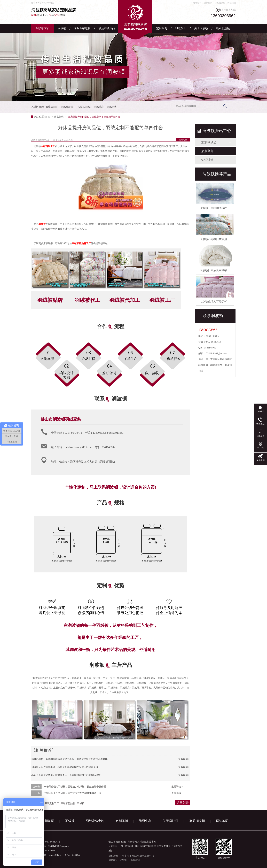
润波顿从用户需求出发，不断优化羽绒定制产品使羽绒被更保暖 (65, 767)
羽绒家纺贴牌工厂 (81, 243)
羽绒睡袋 (99, 107)
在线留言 (197, 3)
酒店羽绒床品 (107, 28)
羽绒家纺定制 (95, 821)
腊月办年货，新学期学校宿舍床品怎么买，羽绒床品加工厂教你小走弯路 (69, 759)
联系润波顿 (220, 3)
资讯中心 (145, 821)
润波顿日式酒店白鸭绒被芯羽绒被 (220, 270)
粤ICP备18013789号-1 (143, 856)
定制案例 (162, 28)
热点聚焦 (59, 117)
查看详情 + (177, 787)
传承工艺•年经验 (64, 12)
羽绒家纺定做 (83, 107)
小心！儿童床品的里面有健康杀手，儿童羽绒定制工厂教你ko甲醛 (66, 775)
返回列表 (183, 140)
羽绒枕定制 (52, 107)
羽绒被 (62, 28)
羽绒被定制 (67, 107)
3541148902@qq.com (217, 353)
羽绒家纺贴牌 (68, 803)
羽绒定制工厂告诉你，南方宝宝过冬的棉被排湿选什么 (73, 793)
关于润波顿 (201, 28)
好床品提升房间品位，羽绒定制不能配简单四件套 (94, 117)
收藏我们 (232, 3)
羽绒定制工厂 (48, 146)
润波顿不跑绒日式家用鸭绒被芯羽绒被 (223, 239)
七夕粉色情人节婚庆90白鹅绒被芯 (220, 301)
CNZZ (124, 860)
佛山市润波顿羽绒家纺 (61, 419)
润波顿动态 (209, 142)
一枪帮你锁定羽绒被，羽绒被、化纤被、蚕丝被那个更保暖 (75, 787)
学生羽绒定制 (82, 28)
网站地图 (208, 3)
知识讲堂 (207, 160)
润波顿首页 (43, 28)
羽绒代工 (181, 28)
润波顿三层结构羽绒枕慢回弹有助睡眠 (223, 208)
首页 (48, 117)
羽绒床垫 (112, 107)
